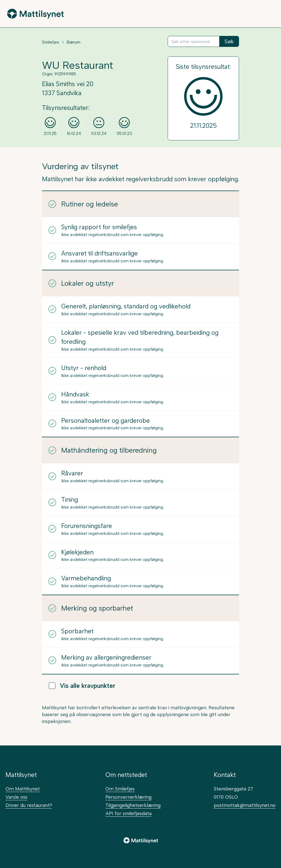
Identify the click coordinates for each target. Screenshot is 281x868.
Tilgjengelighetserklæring (133, 805)
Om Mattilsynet (23, 789)
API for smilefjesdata (128, 813)
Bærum (73, 42)
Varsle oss (16, 797)
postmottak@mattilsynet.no (245, 805)
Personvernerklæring (128, 797)
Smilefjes (51, 42)
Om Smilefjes (120, 789)
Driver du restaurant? (29, 805)
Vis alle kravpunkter (82, 686)
